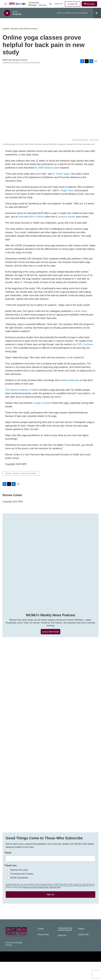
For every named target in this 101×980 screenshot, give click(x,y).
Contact (41, 947)
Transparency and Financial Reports (65, 947)
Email (8, 866)
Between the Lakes (19, 883)
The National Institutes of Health (22, 392)
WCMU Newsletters (19, 891)
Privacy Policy (43, 953)
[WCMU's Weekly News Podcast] (50, 564)
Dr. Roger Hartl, (65, 193)
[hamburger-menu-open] (6, 4)
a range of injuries (42, 406)
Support (81, 947)
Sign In (58, 4)
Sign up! (50, 907)
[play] (7, 13)
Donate (90, 4)
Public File (62, 954)
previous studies (67, 219)
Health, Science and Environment (20, 31)
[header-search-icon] (50, 4)
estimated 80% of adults (31, 219)
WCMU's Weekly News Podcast (50, 618)
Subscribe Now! (50, 634)
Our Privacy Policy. (55, 900)
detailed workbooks (69, 383)
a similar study (79, 314)
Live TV (73, 4)
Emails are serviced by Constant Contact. (36, 900)
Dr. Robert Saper (61, 176)
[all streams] (97, 13)
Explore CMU (83, 953)
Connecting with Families (22, 887)
